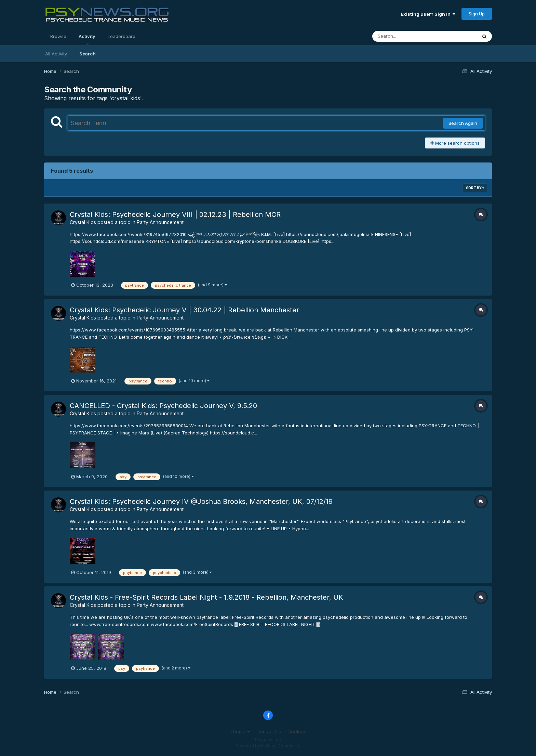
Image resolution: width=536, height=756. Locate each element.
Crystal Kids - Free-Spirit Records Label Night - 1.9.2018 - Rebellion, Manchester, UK (206, 597)
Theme (240, 732)
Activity (87, 39)
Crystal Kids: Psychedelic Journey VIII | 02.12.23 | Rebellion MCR (175, 214)
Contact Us (269, 732)
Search (88, 54)
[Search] (406, 36)
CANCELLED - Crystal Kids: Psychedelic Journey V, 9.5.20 (163, 406)
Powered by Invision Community (268, 746)
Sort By (475, 188)
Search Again (463, 123)
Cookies (297, 732)
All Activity (56, 54)
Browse (58, 36)
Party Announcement (160, 222)
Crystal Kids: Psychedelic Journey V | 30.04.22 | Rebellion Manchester (184, 310)
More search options (455, 143)
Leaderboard (122, 36)
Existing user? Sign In (428, 14)
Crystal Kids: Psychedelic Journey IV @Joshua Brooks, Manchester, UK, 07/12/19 (201, 501)
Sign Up (477, 14)
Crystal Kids (83, 222)
